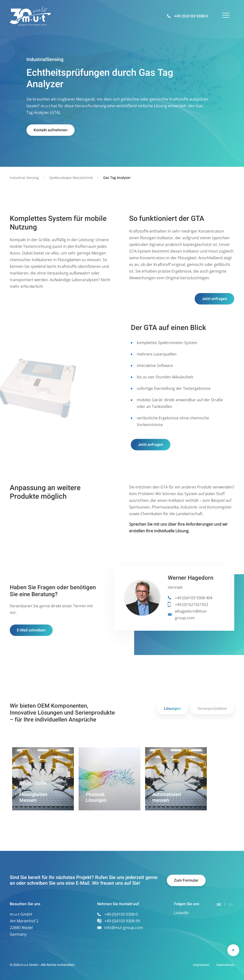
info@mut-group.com (124, 928)
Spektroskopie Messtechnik (71, 178)
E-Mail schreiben (31, 630)
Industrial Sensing (24, 178)
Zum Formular (186, 880)
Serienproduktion (212, 709)
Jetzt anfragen (214, 299)
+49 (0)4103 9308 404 (194, 598)
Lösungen (172, 709)
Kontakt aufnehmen (51, 130)
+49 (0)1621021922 (192, 604)
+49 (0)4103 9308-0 (191, 16)
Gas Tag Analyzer (117, 178)
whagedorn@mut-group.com (191, 614)
